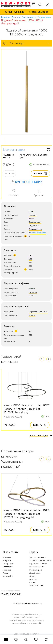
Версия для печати (48, 149)
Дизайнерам (35, 573)
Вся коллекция (41, 435)
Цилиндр (33, 292)
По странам (8, 564)
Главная (6, 17)
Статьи (32, 582)
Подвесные (44, 17)
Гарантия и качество (38, 564)
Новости (33, 579)
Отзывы (33, 576)
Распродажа (8, 567)
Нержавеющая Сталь (38, 312)
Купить (40, 174)
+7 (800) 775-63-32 (14, 12)
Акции (6, 573)
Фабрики (7, 560)
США (21, 150)
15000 (31, 218)
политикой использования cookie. (27, 623)
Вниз (31, 296)
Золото (32, 289)
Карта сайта (8, 576)
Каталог (16, 17)
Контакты (7, 557)
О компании (11, 552)
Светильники (29, 17)
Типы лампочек (36, 585)
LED (30, 255)
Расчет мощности (38, 233)
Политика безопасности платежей (27, 604)
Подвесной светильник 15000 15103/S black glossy (22, 411)
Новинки (7, 570)
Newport (9, 149)
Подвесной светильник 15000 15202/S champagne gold (22, 516)
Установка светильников (40, 560)
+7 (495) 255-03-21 (39, 12)
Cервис (34, 552)
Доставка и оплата (37, 557)
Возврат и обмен (37, 567)
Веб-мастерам (36, 570)
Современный (35, 229)
